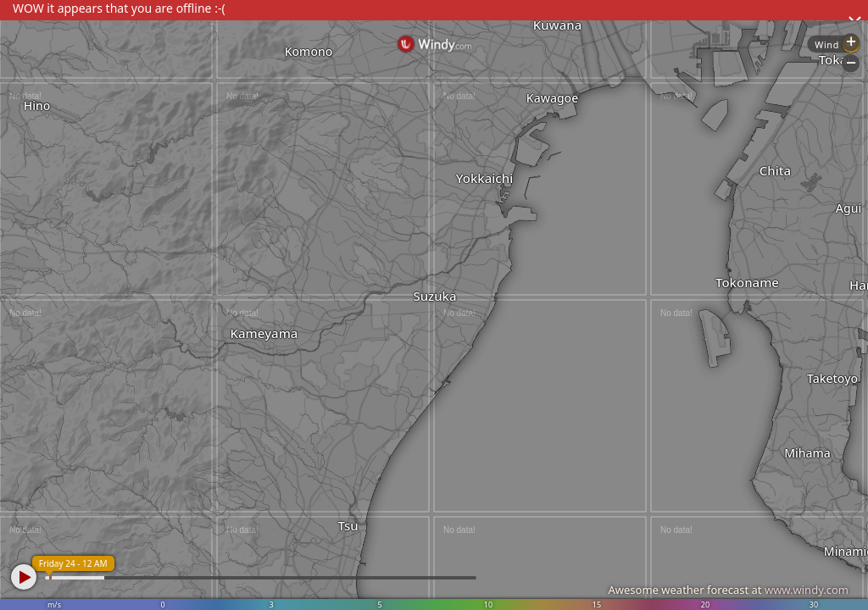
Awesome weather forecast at (728, 590)
